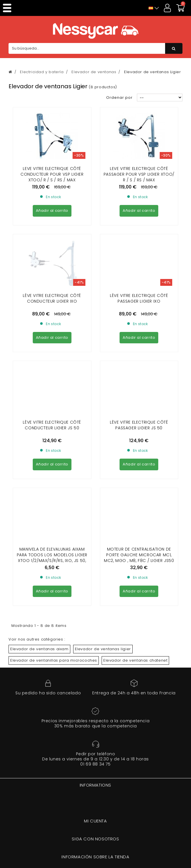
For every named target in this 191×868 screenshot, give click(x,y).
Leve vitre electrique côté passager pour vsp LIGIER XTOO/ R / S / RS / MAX (139, 174)
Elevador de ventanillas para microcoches (54, 505)
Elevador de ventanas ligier (103, 493)
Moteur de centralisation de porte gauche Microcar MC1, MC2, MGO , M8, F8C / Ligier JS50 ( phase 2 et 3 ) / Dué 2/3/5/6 (139, 402)
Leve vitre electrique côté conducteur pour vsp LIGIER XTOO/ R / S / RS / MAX (52, 174)
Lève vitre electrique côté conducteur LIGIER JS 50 (52, 321)
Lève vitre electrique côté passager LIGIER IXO (139, 247)
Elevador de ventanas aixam (39, 493)
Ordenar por (119, 98)
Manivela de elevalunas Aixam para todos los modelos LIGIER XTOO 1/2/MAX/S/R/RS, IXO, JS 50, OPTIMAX (52, 402)
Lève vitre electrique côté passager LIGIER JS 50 (139, 321)
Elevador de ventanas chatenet (135, 505)
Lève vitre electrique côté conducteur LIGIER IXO (52, 247)
